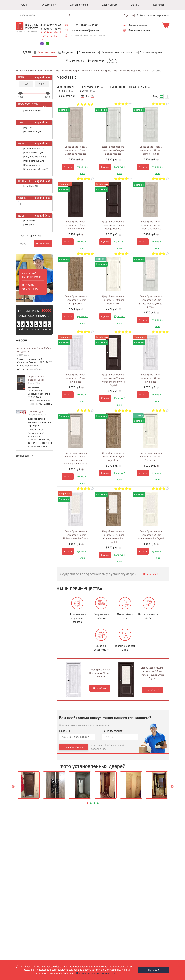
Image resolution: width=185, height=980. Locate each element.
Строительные (85, 52)
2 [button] (23, 297)
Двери (27, 52)
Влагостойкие (75, 61)
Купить (68, 166)
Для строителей (79, 5)
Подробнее (150, 573)
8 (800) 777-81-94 (51, 29)
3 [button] (26, 297)
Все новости (23, 455)
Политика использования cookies (95, 973)
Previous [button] (13, 785)
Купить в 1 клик (82, 167)
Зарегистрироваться (158, 15)
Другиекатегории (113, 61)
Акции (25, 5)
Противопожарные (149, 52)
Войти (140, 15)
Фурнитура (96, 61)
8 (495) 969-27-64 (51, 25)
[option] (34, 276)
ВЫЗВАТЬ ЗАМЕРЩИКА (30, 287)
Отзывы (135, 5)
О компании (49, 5)
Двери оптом (109, 5)
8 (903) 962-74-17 (51, 32)
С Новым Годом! (36, 410)
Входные (65, 52)
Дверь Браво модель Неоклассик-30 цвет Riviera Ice (100, 672)
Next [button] (172, 785)
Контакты (159, 5)
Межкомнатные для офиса (115, 52)
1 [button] (20, 297)
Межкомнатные (45, 52)
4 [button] (98, 802)
